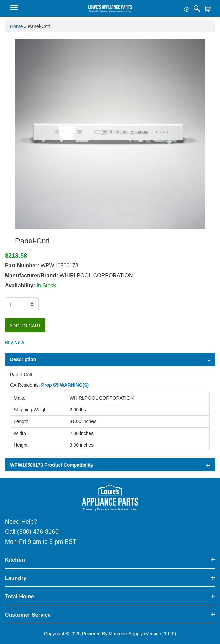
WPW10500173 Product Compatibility (52, 465)
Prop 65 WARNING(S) (65, 385)
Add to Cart (25, 326)
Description (23, 359)
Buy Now (14, 343)
